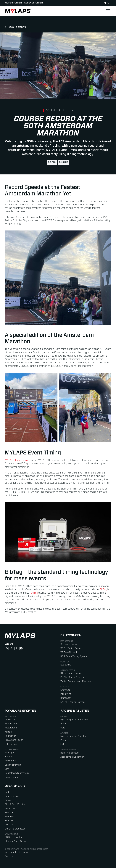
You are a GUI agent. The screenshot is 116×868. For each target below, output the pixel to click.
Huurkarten (10, 736)
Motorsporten (13, 3)
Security (9, 857)
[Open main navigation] (108, 11)
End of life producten (15, 829)
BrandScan (66, 698)
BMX (7, 769)
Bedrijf (8, 792)
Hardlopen (10, 753)
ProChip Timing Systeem (73, 678)
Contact (9, 825)
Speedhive (66, 665)
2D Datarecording (14, 838)
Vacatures (10, 809)
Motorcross (11, 728)
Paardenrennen (13, 777)
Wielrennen (11, 761)
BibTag (52, 162)
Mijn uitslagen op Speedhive (74, 720)
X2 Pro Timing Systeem (72, 648)
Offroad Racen (12, 744)
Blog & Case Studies (15, 805)
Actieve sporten (33, 3)
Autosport (10, 720)
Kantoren (10, 813)
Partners (9, 817)
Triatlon (9, 757)
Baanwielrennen (13, 765)
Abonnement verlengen (72, 757)
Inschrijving (66, 694)
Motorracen (11, 724)
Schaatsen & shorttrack (17, 773)
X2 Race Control (69, 653)
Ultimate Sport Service (16, 842)
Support (9, 821)
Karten (8, 732)
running (64, 162)
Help (63, 728)
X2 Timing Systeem (70, 644)
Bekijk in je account (70, 753)
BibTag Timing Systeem (72, 674)
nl (107, 3)
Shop (63, 724)
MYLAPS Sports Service (72, 702)
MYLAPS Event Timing (17, 460)
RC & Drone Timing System (74, 657)
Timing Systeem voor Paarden (76, 682)
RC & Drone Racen (14, 740)
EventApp (65, 690)
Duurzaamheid (12, 796)
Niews (8, 801)
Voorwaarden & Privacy (16, 853)
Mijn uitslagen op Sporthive (74, 737)
